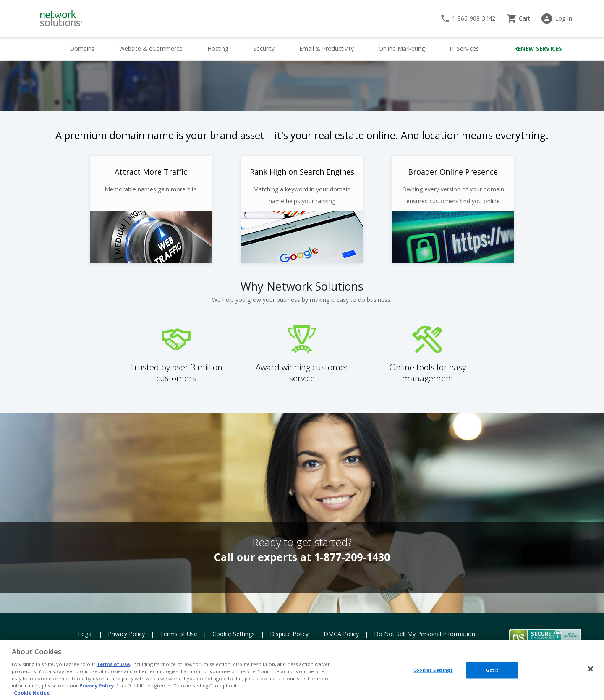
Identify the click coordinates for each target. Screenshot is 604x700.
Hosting (218, 49)
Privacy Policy (126, 634)
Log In (563, 18)
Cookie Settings (234, 634)
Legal (85, 634)
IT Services (464, 49)
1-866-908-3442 (474, 18)
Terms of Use (179, 634)
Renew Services (538, 49)
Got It (492, 670)
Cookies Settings (433, 670)
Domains (82, 49)
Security (264, 49)
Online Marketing (402, 49)
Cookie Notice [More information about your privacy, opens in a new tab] (32, 693)
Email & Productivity (327, 49)
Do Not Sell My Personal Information (425, 634)
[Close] (591, 669)
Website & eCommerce (151, 49)
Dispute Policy (289, 634)
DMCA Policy (341, 634)
